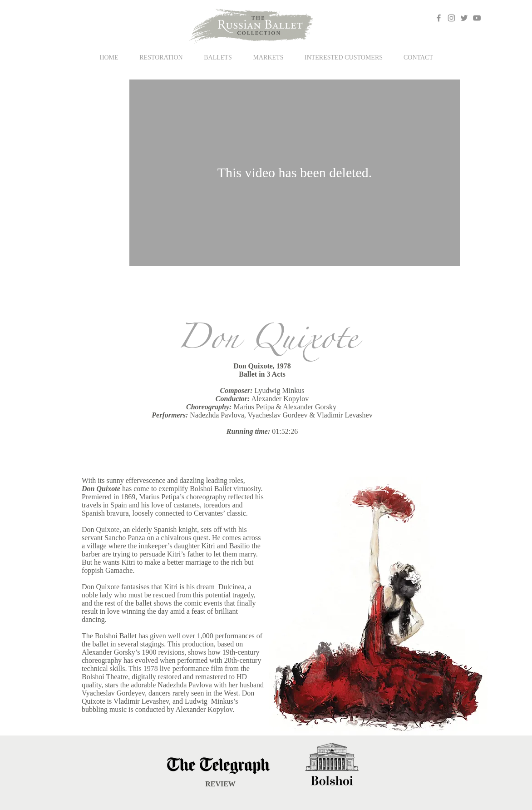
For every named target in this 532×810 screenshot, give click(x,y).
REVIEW (220, 784)
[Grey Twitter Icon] (464, 18)
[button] (218, 57)
